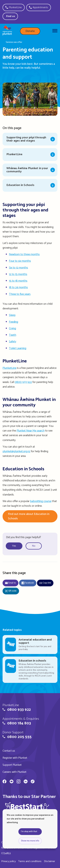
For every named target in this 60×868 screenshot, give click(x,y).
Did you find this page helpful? (24, 537)
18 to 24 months (18, 287)
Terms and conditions (30, 861)
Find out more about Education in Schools (29, 516)
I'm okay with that (29, 832)
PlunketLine (9, 368)
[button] (14, 7)
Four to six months (20, 261)
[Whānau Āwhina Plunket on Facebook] (4, 782)
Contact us (9, 751)
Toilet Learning (18, 348)
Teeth (13, 335)
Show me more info (30, 841)
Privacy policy (8, 861)
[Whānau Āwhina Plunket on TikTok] (33, 782)
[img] (27, 808)
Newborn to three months (24, 254)
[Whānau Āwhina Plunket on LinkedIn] (26, 782)
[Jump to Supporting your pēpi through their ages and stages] (30, 139)
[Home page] (7, 31)
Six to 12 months (18, 268)
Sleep (12, 315)
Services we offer (14, 42)
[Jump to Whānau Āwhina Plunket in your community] (30, 170)
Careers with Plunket (14, 772)
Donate (30, 31)
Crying (12, 328)
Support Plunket (12, 765)
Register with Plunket (15, 758)
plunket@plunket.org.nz (16, 451)
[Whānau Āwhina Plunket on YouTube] (12, 782)
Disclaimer (50, 861)
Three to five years (20, 294)
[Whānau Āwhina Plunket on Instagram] (19, 782)
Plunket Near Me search (31, 431)
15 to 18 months (18, 281)
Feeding (14, 322)
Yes (14, 546)
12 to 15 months (18, 274)
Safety (13, 342)
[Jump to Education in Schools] (30, 185)
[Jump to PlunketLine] (30, 155)
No (34, 546)
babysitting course (41, 501)
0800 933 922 (23, 382)
